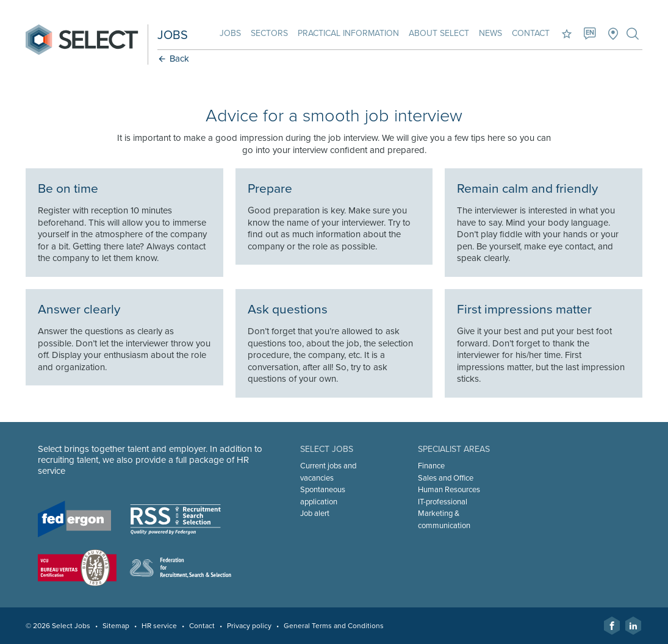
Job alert (315, 513)
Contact (531, 33)
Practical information (348, 33)
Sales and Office (446, 478)
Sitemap (116, 626)
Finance (431, 466)
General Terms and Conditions (334, 626)
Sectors (269, 33)
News (490, 33)
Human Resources (449, 490)
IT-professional (443, 502)
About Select (439, 33)
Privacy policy (249, 626)
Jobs (230, 33)
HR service (159, 626)
